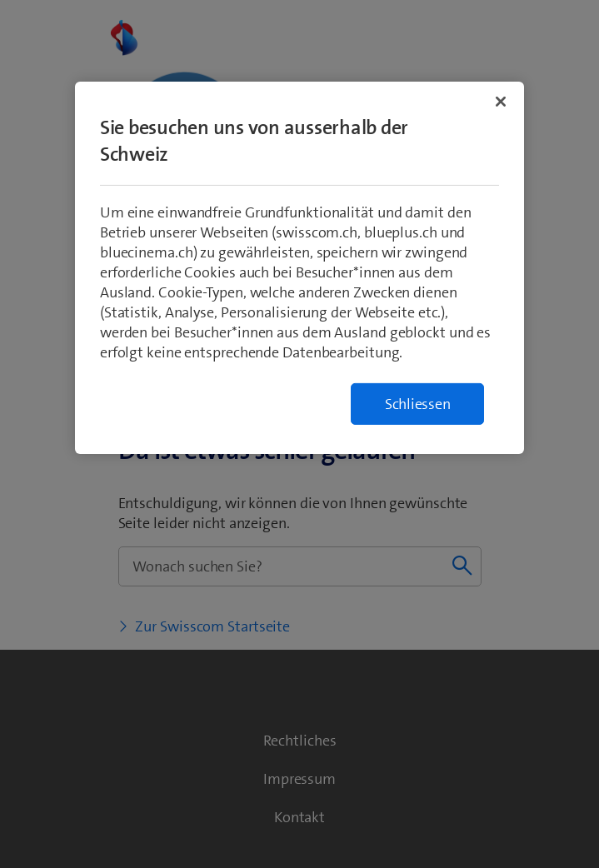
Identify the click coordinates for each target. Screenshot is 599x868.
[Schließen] (501, 102)
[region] (299, 268)
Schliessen (418, 404)
